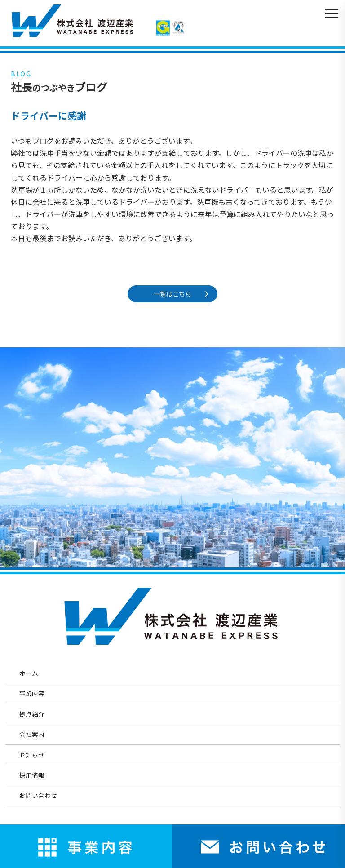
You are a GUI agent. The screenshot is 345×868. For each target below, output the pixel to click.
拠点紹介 (32, 714)
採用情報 (32, 775)
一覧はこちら (175, 294)
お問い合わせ (38, 795)
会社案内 (32, 734)
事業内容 (32, 693)
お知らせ (32, 755)
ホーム (29, 673)
